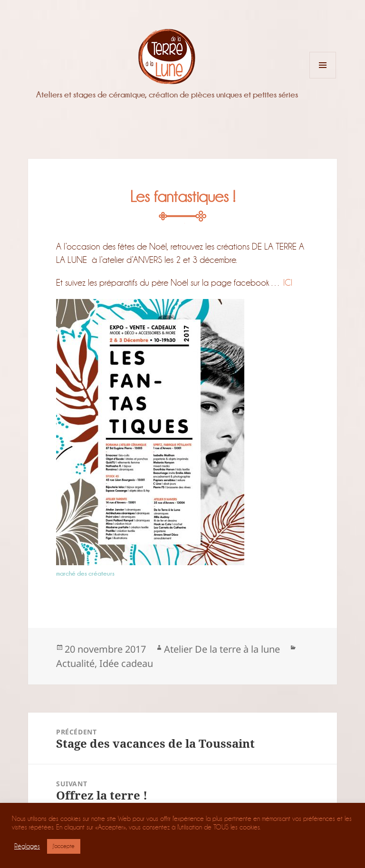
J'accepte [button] (64, 846)
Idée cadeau (126, 663)
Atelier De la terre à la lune (222, 649)
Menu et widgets (323, 78)
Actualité (75, 663)
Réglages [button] (27, 846)
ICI (288, 283)
